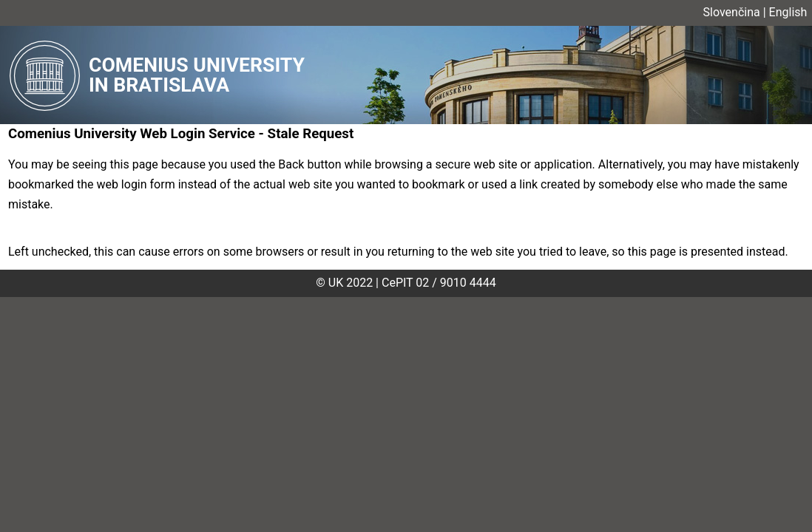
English (788, 12)
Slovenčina (732, 12)
